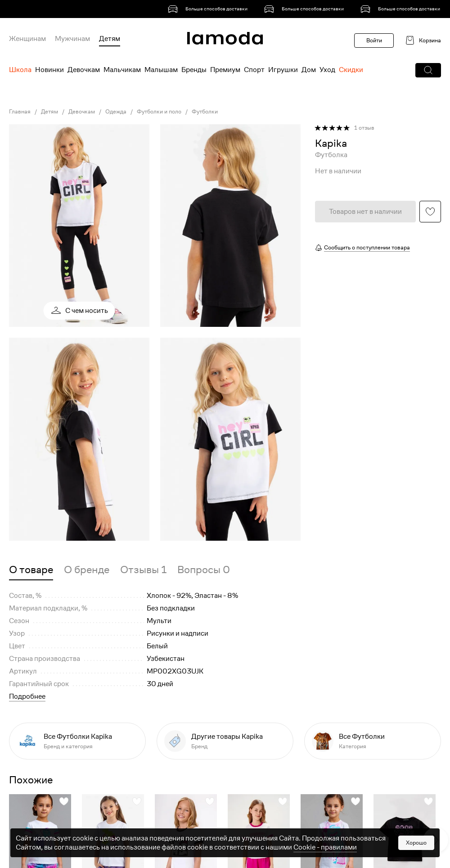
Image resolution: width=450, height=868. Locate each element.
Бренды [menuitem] (194, 70)
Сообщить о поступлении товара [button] (367, 247)
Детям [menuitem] (110, 39)
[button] (428, 70)
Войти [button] (374, 40)
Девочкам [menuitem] (84, 70)
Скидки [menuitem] (351, 70)
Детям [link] (49, 112)
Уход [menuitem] (327, 70)
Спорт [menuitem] (254, 70)
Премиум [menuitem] (225, 70)
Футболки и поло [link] (159, 112)
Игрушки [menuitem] (283, 70)
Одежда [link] (116, 112)
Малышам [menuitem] (161, 70)
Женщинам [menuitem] (27, 39)
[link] (209, 9)
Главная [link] (20, 112)
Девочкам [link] (82, 112)
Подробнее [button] (27, 696)
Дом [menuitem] (309, 70)
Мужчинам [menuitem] (72, 39)
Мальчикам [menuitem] (122, 70)
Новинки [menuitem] (49, 70)
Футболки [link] (205, 112)
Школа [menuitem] (20, 70)
